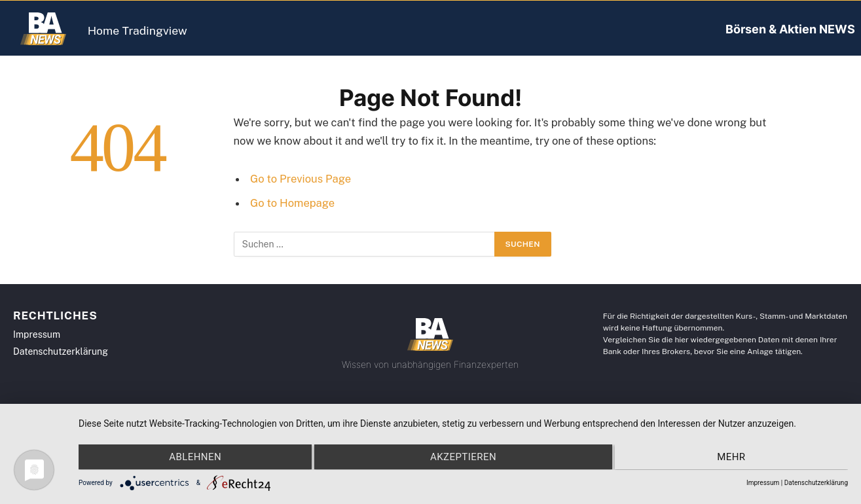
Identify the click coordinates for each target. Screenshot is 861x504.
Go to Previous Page (301, 179)
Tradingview (180, 30)
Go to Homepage (292, 203)
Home (112, 30)
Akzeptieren (463, 458)
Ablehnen (193, 458)
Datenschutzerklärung (816, 483)
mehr (733, 458)
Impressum (763, 483)
